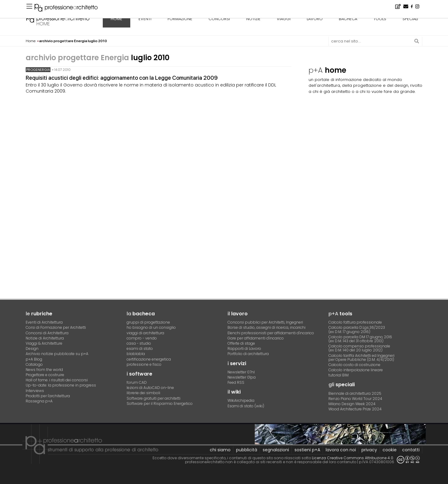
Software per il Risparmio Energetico (160, 403)
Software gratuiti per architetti (154, 398)
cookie (390, 450)
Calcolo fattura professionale (355, 322)
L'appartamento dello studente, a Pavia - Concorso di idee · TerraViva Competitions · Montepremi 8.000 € (125, 5)
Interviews (35, 391)
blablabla (136, 354)
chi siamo (220, 450)
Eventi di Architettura (44, 322)
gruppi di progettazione (148, 322)
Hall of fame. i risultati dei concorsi (57, 380)
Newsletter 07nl (241, 372)
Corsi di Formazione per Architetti (56, 327)
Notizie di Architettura (45, 338)
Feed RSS (236, 382)
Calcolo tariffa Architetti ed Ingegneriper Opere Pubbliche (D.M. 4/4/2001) (361, 358)
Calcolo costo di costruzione (354, 365)
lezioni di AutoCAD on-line (150, 388)
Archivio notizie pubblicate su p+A (57, 354)
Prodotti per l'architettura (48, 396)
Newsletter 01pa (242, 377)
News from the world (44, 370)
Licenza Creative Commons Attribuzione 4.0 (353, 458)
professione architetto (58, 18)
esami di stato (140, 348)
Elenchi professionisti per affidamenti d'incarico (271, 333)
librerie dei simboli (143, 393)
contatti (411, 450)
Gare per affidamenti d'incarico (256, 338)
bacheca (348, 19)
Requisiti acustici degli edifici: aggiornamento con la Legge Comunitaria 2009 (122, 78)
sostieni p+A (307, 450)
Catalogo (34, 364)
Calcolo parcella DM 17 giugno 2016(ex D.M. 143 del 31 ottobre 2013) (360, 339)
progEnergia (38, 70)
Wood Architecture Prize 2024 (355, 409)
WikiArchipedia (241, 400)
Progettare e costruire (45, 375)
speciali (410, 19)
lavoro (315, 19)
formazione (180, 19)
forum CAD (137, 382)
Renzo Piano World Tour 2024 (355, 399)
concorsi (219, 19)
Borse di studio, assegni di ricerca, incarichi (267, 327)
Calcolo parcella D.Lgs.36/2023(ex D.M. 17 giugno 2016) (357, 329)
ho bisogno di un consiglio (151, 327)
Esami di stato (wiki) (246, 406)
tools (380, 19)
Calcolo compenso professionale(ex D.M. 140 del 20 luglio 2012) (359, 348)
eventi (145, 19)
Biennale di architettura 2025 (355, 393)
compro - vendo (142, 338)
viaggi (284, 19)
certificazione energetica (149, 359)
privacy (369, 450)
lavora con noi (341, 450)
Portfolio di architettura (248, 354)
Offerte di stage (241, 343)
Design (32, 348)
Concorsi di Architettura (47, 333)
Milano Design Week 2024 (352, 404)
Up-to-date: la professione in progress (61, 385)
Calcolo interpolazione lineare (356, 370)
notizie (253, 19)
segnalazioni (276, 450)
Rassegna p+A (39, 401)
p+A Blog (34, 359)
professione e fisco (144, 364)
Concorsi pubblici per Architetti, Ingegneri (265, 322)
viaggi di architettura (145, 333)
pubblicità (247, 450)
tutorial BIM (339, 375)
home (43, 24)
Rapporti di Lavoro (244, 348)
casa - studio (139, 343)
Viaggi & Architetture (44, 343)
